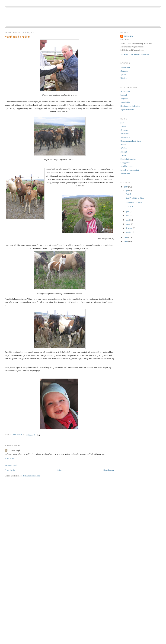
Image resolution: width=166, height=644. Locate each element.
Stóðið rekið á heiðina (135, 198)
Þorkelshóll (125, 173)
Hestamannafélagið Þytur (131, 141)
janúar (129, 232)
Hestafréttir (125, 137)
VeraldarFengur (127, 166)
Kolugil (124, 152)
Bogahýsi (124, 71)
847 (122, 123)
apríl (128, 220)
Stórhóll (87, 13)
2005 (126, 241)
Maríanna (129, 36)
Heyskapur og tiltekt (134, 202)
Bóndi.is (124, 78)
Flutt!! (128, 194)
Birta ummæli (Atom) (31, 476)
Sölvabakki (125, 102)
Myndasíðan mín (127, 109)
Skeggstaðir (125, 163)
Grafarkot (124, 130)
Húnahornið (125, 91)
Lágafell (124, 95)
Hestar (123, 144)
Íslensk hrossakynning (130, 170)
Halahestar (125, 134)
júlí (128, 190)
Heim (59, 470)
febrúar (129, 228)
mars (128, 224)
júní (128, 212)
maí (128, 216)
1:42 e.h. (10, 458)
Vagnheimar (125, 67)
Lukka (123, 155)
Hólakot (124, 148)
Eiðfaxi (123, 127)
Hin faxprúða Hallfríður (130, 106)
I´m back (129, 206)
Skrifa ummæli (11, 465)
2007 (126, 187)
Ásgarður (124, 99)
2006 (126, 237)
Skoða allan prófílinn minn (135, 54)
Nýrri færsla (10, 470)
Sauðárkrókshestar (128, 159)
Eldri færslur (109, 470)
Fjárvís (123, 74)
